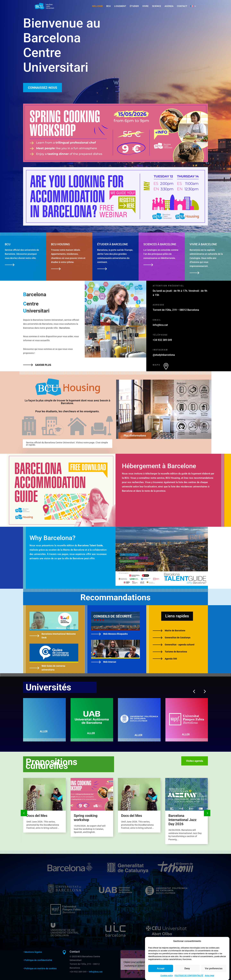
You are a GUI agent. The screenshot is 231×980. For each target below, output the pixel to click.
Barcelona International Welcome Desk (59, 636)
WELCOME (97, 6)
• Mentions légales (33, 952)
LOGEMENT (120, 6)
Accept (161, 968)
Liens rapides (177, 616)
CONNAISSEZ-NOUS (43, 88)
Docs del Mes (37, 816)
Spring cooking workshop (86, 818)
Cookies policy (167, 976)
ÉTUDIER (134, 6)
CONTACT (182, 6)
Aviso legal (210, 976)
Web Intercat (110, 662)
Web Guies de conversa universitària (53, 668)
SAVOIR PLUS (43, 365)
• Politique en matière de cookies (40, 968)
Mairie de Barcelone (175, 630)
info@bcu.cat (96, 972)
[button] (194, 691)
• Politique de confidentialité (38, 960)
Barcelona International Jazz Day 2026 (182, 820)
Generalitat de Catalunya (178, 638)
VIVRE (145, 6)
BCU (109, 6)
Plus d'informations (135, 436)
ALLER (44, 731)
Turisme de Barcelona (176, 652)
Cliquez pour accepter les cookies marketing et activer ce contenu (140, 964)
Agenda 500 (171, 659)
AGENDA (169, 6)
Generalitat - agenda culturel (180, 645)
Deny (187, 968)
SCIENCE (157, 6)
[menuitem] (194, 6)
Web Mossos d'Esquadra (115, 634)
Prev (24, 813)
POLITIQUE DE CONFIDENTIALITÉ (189, 976)
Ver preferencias (214, 968)
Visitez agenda (195, 761)
